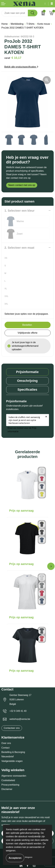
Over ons (6, 743)
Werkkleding (17, 24)
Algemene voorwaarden (14, 776)
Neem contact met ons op (22, 185)
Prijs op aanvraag (21, 511)
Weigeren (29, 857)
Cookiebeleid (8, 780)
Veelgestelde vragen (12, 761)
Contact (5, 748)
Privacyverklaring (10, 785)
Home (5, 24)
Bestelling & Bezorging (13, 752)
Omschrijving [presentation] (27, 381)
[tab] (27, 372)
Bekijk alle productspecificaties (21, 67)
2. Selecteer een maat (19, 248)
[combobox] (15, 13)
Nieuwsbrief (8, 757)
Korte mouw (44, 24)
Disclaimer (7, 789)
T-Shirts (30, 24)
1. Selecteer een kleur (20, 211)
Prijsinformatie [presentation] (27, 372)
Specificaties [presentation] (27, 390)
